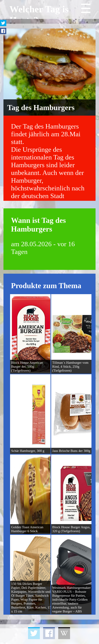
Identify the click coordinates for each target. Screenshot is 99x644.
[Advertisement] (49, 636)
